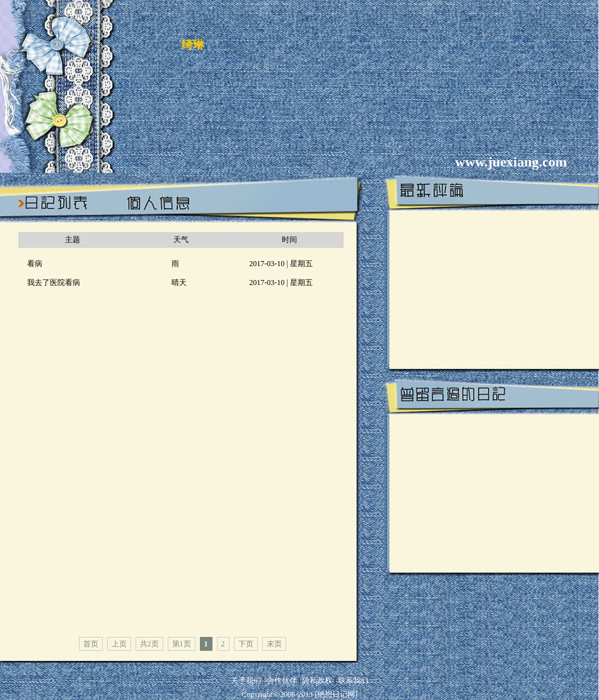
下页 (246, 644)
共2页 (149, 644)
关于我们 (246, 680)
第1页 (182, 644)
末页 (274, 644)
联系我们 (353, 680)
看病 (35, 264)
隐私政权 (318, 680)
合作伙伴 (282, 680)
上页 (119, 644)
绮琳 (193, 45)
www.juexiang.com (511, 162)
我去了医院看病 (54, 283)
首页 (91, 644)
